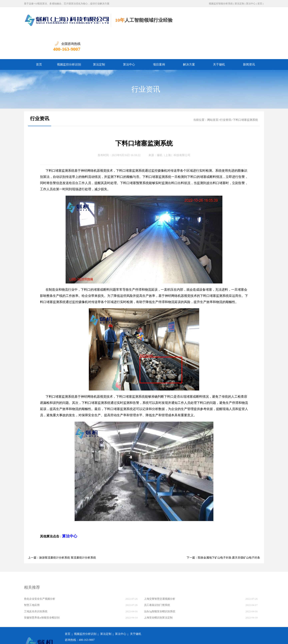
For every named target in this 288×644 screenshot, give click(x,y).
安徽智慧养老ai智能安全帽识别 (42, 592)
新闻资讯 (249, 39)
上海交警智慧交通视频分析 (160, 573)
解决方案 (189, 39)
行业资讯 (146, 63)
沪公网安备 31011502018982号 (85, 638)
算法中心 (251, 4)
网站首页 (213, 94)
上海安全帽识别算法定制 (158, 592)
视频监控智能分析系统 (221, 4)
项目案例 (159, 39)
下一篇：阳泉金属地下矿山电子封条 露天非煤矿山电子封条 (223, 532)
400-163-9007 (250, 23)
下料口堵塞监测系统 (245, 94)
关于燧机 (219, 39)
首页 (260, 4)
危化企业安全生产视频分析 (40, 573)
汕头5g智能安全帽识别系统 (160, 585)
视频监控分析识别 (69, 39)
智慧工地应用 (32, 579)
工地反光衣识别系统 (36, 585)
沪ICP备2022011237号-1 (122, 638)
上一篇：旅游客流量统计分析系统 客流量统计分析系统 (62, 532)
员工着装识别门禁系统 (157, 579)
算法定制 (239, 4)
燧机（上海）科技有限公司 (174, 129)
